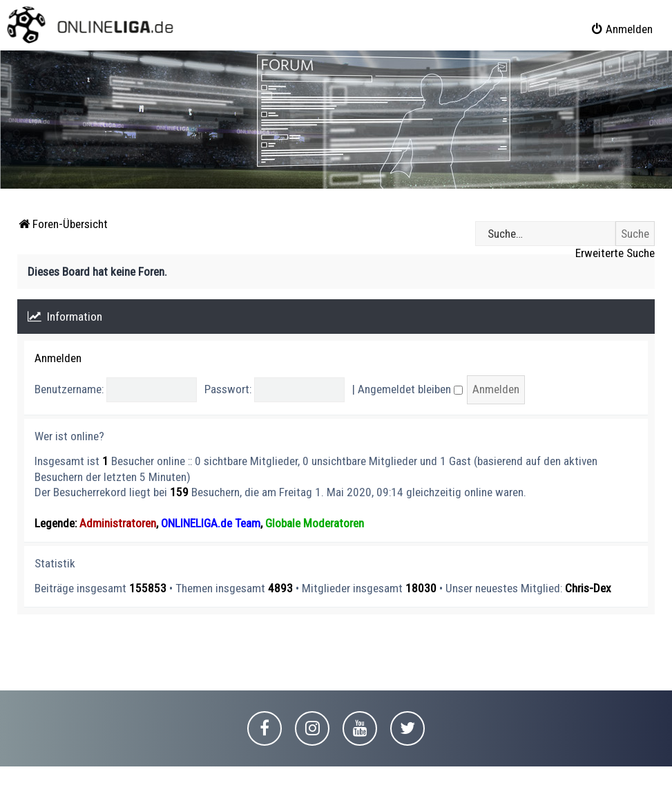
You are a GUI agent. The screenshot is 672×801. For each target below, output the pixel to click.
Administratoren (118, 523)
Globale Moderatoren (315, 523)
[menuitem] (622, 29)
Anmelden (58, 358)
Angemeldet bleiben (410, 389)
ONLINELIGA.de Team (211, 523)
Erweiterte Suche (615, 253)
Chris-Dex (588, 588)
